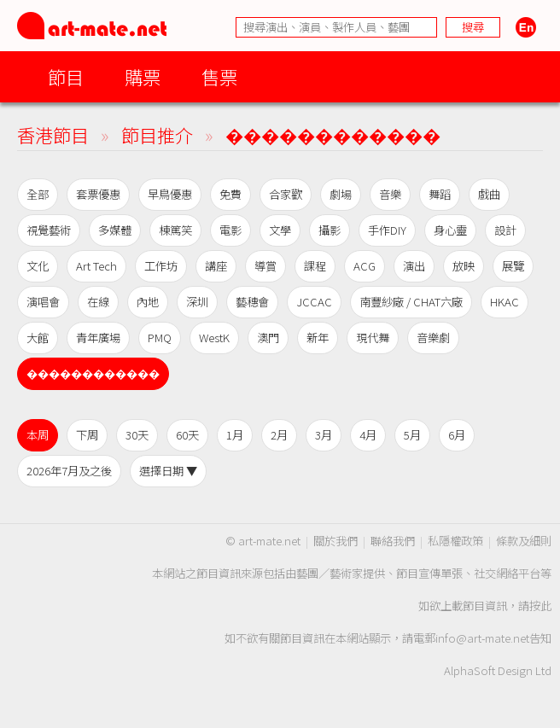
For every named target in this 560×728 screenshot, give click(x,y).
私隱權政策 (455, 541)
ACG (365, 266)
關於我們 (335, 541)
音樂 (390, 194)
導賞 (265, 266)
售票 (219, 76)
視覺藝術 (49, 230)
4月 (368, 435)
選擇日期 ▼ (168, 471)
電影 (230, 230)
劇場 (341, 194)
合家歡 (286, 194)
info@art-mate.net (482, 638)
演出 (414, 266)
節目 (66, 76)
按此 (540, 606)
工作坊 (161, 266)
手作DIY (387, 230)
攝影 (330, 230)
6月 (457, 435)
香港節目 (53, 134)
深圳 (197, 302)
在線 (98, 302)
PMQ (160, 338)
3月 (324, 435)
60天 (187, 435)
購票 (143, 76)
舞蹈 (440, 194)
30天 (137, 435)
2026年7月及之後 (69, 471)
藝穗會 (252, 302)
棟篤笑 (175, 230)
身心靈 (450, 230)
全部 (38, 194)
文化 (38, 266)
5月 (412, 435)
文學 (280, 230)
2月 (279, 435)
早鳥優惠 (170, 194)
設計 (505, 230)
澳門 (268, 338)
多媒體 (115, 230)
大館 (38, 338)
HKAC (505, 302)
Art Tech (96, 266)
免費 (230, 194)
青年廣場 (98, 338)
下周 (87, 435)
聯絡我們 (393, 541)
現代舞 (373, 338)
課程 (315, 266)
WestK (214, 338)
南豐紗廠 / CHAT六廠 (411, 302)
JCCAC (314, 302)
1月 (235, 435)
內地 (148, 302)
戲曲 (489, 194)
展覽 (513, 266)
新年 (318, 338)
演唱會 (43, 302)
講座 (216, 266)
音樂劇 (433, 338)
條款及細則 (524, 541)
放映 (464, 266)
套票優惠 (98, 194)
